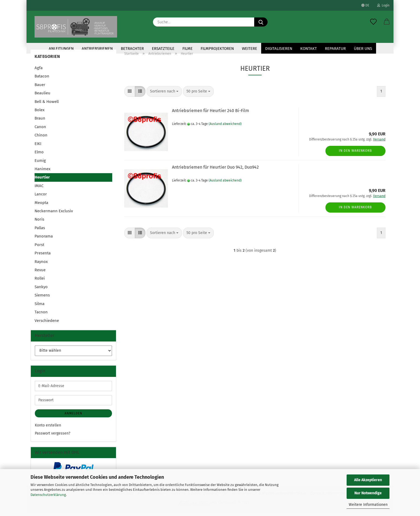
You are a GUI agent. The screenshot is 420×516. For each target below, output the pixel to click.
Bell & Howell (47, 105)
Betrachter (132, 49)
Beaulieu (42, 97)
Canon (40, 131)
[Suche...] (261, 22)
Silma (40, 307)
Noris (39, 223)
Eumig (40, 164)
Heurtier (42, 181)
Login (383, 5)
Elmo (39, 156)
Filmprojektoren (217, 49)
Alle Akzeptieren (368, 480)
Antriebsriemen (97, 49)
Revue (40, 274)
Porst (39, 248)
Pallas (40, 232)
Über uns (363, 49)
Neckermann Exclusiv (54, 215)
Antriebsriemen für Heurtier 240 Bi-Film (211, 114)
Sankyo (41, 291)
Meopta (41, 206)
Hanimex (42, 173)
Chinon (41, 139)
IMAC (39, 190)
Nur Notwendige (368, 493)
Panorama (44, 240)
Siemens (42, 299)
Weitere (250, 49)
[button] (387, 22)
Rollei (40, 282)
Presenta (43, 257)
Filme (187, 49)
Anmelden (73, 417)
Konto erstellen (48, 429)
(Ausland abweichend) (225, 128)
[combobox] (164, 95)
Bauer (40, 88)
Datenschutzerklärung (48, 495)
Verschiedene (47, 324)
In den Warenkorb (355, 154)
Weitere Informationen (368, 505)
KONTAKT (309, 49)
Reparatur (335, 49)
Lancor (41, 198)
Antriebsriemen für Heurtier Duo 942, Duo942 (215, 171)
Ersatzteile (163, 49)
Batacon (42, 80)
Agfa (39, 72)
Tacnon (41, 316)
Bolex (40, 114)
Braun (40, 122)
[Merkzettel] (373, 22)
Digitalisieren (279, 49)
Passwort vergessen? (52, 437)
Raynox (41, 265)
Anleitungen (61, 49)
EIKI (38, 147)
